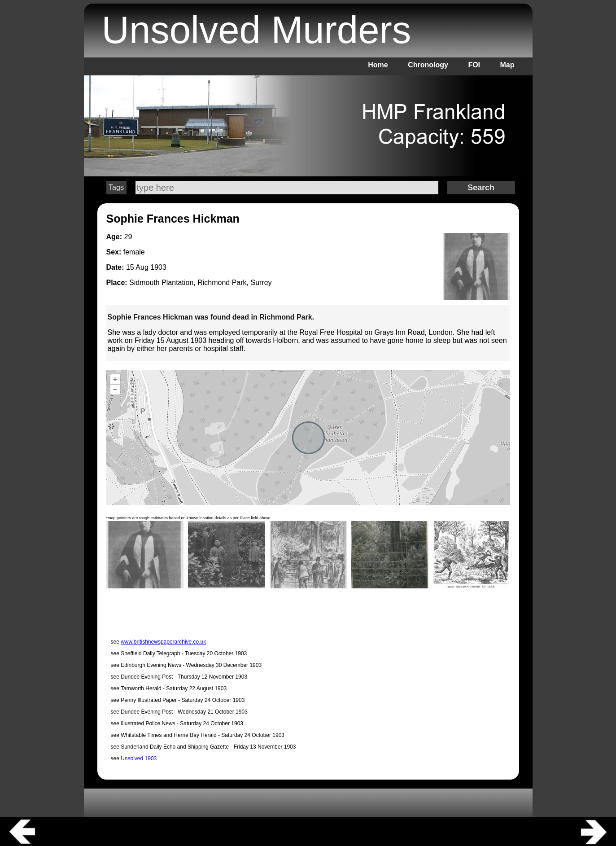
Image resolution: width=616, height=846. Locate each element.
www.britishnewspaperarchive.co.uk (163, 642)
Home (378, 65)
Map (507, 65)
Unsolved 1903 (139, 758)
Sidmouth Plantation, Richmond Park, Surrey (200, 283)
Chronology (428, 65)
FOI (474, 65)
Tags (116, 187)
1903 (158, 267)
